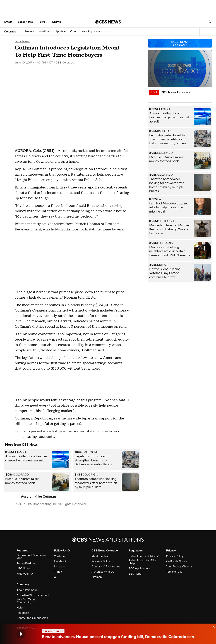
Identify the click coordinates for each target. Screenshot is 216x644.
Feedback (23, 613)
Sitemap (97, 577)
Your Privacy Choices (179, 567)
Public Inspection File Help (142, 562)
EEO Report (136, 574)
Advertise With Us (103, 572)
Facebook (60, 561)
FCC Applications (140, 568)
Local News (26, 22)
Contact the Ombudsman (32, 618)
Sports (61, 31)
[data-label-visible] (212, 626)
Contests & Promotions (106, 567)
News (30, 31)
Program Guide (101, 561)
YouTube (59, 556)
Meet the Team (101, 556)
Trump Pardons (26, 563)
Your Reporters (92, 31)
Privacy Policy (175, 556)
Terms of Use (174, 572)
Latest (9, 22)
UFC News (23, 568)
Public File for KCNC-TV (144, 556)
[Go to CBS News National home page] (108, 22)
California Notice (177, 561)
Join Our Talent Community (26, 601)
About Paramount (28, 590)
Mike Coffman (45, 497)
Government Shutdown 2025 (31, 557)
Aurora (26, 497)
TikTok (58, 572)
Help (20, 608)
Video (74, 31)
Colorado (10, 32)
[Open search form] (210, 22)
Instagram (60, 567)
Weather (45, 31)
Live (44, 22)
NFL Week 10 (25, 574)
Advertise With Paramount (33, 595)
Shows (58, 22)
